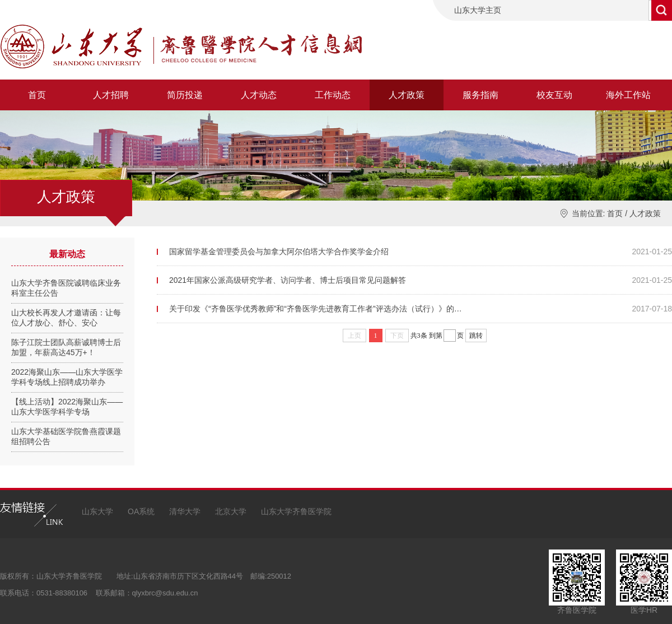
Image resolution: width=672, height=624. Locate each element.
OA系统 (141, 511)
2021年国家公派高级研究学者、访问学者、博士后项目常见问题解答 (288, 280)
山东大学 (97, 511)
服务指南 (480, 95)
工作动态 (333, 95)
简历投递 (185, 95)
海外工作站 (628, 95)
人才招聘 (111, 95)
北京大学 (231, 511)
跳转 (476, 336)
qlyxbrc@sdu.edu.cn (165, 593)
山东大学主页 (478, 10)
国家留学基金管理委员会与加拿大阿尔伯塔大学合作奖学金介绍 (279, 252)
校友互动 (554, 95)
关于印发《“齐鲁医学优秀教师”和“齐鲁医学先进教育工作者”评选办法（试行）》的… (316, 309)
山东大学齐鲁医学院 (296, 511)
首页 (37, 95)
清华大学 (185, 511)
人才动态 (259, 95)
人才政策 (407, 95)
